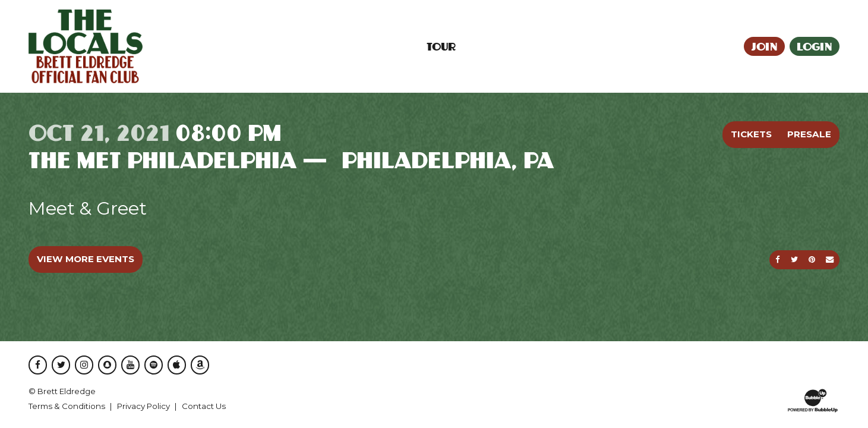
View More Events (86, 259)
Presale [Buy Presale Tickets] (809, 134)
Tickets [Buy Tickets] (751, 134)
